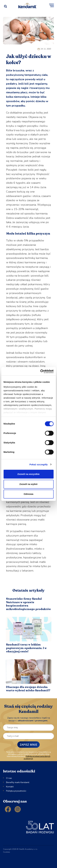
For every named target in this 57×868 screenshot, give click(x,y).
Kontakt (10, 787)
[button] (52, 5)
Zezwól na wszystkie (29, 474)
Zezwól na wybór (28, 484)
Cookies (7, 852)
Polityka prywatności (16, 791)
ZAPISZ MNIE (28, 745)
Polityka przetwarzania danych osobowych (37, 757)
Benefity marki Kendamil (18, 782)
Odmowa (28, 494)
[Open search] (5, 5)
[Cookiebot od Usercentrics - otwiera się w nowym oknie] (41, 371)
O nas (9, 778)
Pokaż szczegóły (39, 464)
